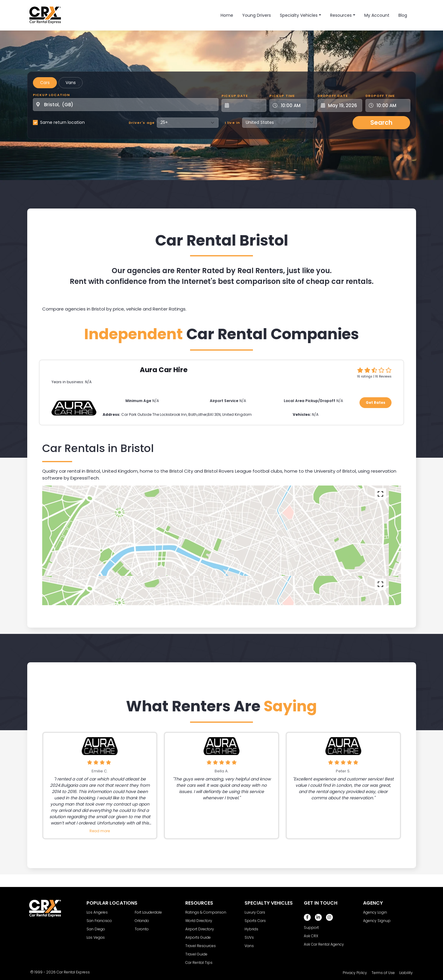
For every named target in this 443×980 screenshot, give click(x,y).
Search (381, 122)
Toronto (142, 929)
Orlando (142, 921)
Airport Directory (200, 929)
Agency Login (375, 912)
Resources (341, 15)
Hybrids (251, 929)
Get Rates (376, 402)
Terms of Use (383, 973)
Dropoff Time (380, 96)
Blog (403, 15)
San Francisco (99, 921)
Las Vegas (96, 937)
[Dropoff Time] (392, 105)
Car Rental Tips (199, 962)
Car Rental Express (73, 972)
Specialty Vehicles (299, 15)
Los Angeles (97, 912)
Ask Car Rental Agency (324, 944)
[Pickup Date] (247, 105)
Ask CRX (311, 936)
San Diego (96, 929)
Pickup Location (51, 95)
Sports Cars (255, 921)
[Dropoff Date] (343, 105)
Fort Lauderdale (148, 912)
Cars (45, 83)
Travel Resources (201, 946)
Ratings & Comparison (206, 912)
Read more (100, 831)
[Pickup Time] (295, 105)
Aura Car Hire (164, 370)
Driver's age (142, 123)
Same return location (62, 122)
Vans (71, 83)
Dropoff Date (333, 96)
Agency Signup (377, 921)
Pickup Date (235, 96)
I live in (233, 123)
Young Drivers (257, 15)
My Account (377, 15)
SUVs (249, 937)
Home (227, 15)
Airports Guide (198, 937)
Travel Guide (196, 954)
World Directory (199, 921)
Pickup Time (282, 96)
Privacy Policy (355, 973)
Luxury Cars (255, 912)
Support (311, 927)
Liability (406, 973)
